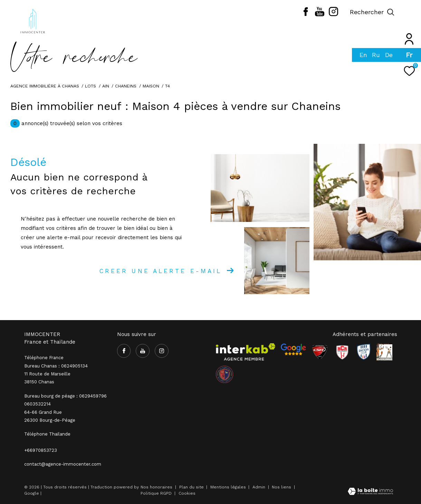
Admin (260, 487)
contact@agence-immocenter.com (63, 464)
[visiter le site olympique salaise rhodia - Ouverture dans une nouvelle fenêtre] (224, 374)
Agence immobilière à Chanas (45, 86)
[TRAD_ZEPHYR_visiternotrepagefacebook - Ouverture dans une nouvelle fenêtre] (306, 14)
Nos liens (282, 487)
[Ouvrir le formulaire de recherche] (372, 12)
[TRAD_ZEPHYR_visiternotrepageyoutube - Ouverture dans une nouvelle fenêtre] (320, 15)
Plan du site (192, 487)
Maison (151, 86)
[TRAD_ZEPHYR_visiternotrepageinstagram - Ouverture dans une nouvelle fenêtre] (333, 15)
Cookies (187, 493)
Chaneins (126, 86)
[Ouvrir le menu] (410, 12)
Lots (90, 86)
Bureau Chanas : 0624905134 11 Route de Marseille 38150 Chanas (56, 374)
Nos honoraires (156, 487)
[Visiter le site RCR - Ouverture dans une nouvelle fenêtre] (342, 352)
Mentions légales (229, 487)
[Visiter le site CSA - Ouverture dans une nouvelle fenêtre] (320, 352)
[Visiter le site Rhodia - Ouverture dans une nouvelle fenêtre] (364, 352)
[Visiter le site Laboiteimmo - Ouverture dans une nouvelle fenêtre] (370, 492)
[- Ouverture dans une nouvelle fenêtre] (293, 349)
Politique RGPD (156, 493)
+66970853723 (41, 450)
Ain (106, 86)
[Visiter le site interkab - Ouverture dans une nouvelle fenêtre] (246, 352)
